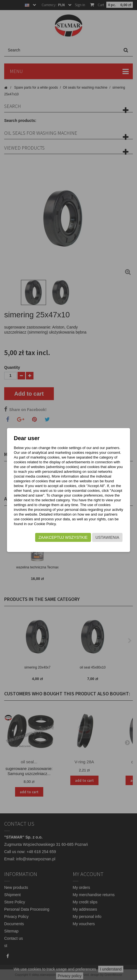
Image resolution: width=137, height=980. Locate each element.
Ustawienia (107, 537)
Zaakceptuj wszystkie (63, 537)
